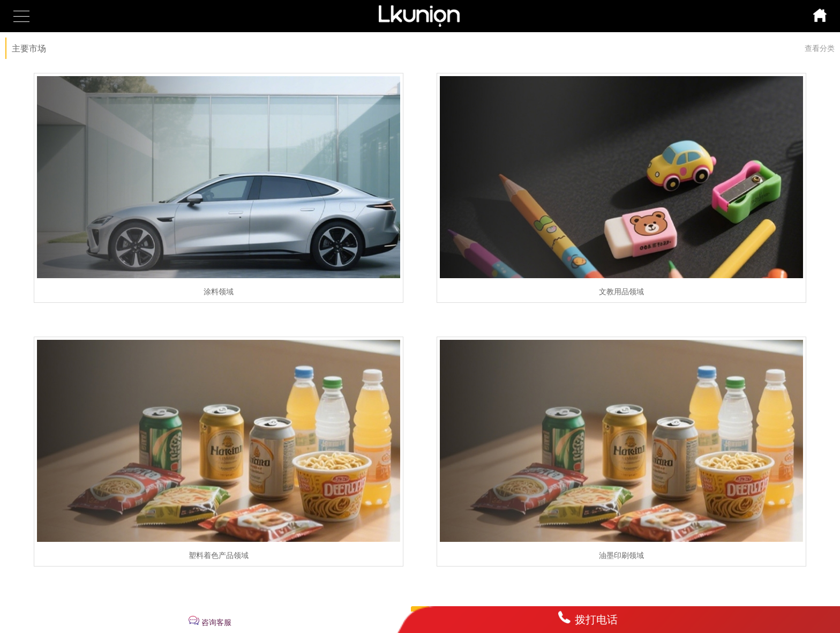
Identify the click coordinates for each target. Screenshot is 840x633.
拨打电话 (596, 620)
